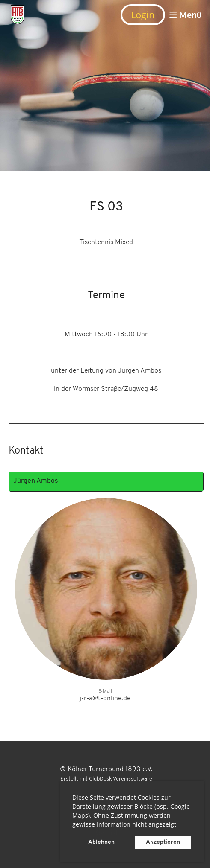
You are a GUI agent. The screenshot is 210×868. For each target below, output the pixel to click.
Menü (185, 15)
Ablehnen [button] (101, 842)
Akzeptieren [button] (163, 842)
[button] (181, 826)
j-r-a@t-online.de (105, 699)
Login (143, 15)
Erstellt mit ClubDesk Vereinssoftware (106, 779)
